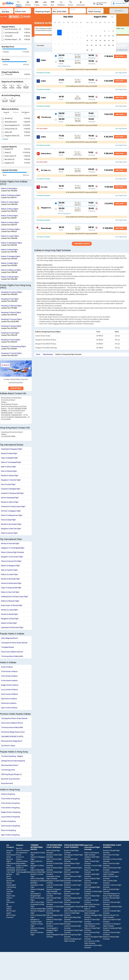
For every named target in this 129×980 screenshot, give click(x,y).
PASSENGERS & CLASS (95, 9)
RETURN (73, 9)
